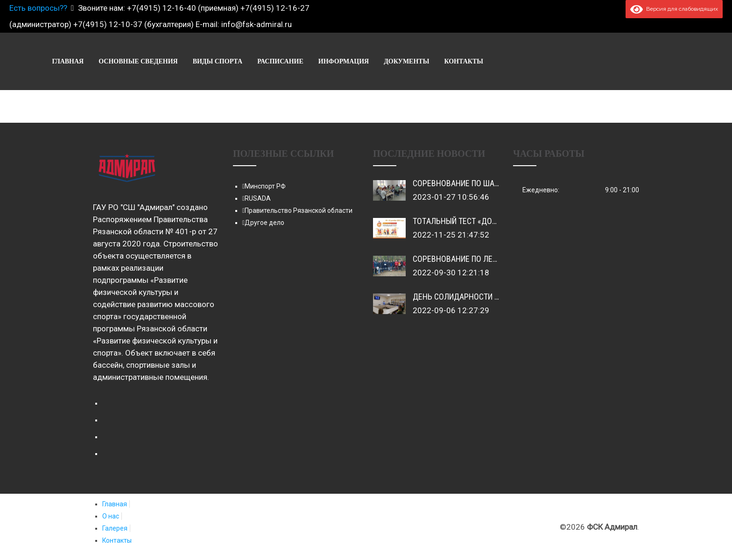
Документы (633, 61)
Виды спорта (444, 61)
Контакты (690, 61)
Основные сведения (364, 61)
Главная (294, 61)
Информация (570, 61)
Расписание (507, 61)
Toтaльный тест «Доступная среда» (483, 221)
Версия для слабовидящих (674, 9)
